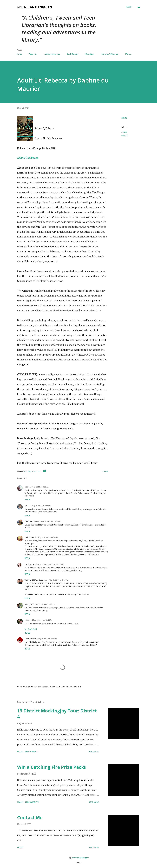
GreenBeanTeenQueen (34, 7)
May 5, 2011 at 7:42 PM (45, 604)
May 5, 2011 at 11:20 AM (53, 564)
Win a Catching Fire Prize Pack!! (52, 767)
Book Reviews (73, 54)
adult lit (124, 135)
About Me (33, 54)
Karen (27, 506)
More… (128, 54)
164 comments (32, 802)
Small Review (30, 639)
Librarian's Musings (110, 54)
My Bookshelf (31, 629)
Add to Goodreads (28, 158)
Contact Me (30, 818)
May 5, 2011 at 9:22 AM (39, 487)
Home (19, 54)
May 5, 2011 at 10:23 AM (51, 521)
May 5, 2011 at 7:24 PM (59, 580)
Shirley (27, 620)
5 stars (124, 132)
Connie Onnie (30, 537)
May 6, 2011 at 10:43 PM (42, 620)
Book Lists (90, 54)
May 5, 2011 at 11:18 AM (48, 537)
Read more (94, 752)
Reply (27, 500)
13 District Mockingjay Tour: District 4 (57, 714)
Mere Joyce (29, 604)
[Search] (129, 7)
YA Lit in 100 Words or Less (36, 580)
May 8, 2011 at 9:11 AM (47, 639)
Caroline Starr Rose (33, 564)
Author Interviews (52, 54)
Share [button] (124, 118)
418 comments (32, 752)
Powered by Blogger (78, 858)
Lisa (26, 487)
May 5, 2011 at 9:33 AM (41, 506)
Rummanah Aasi (32, 521)
